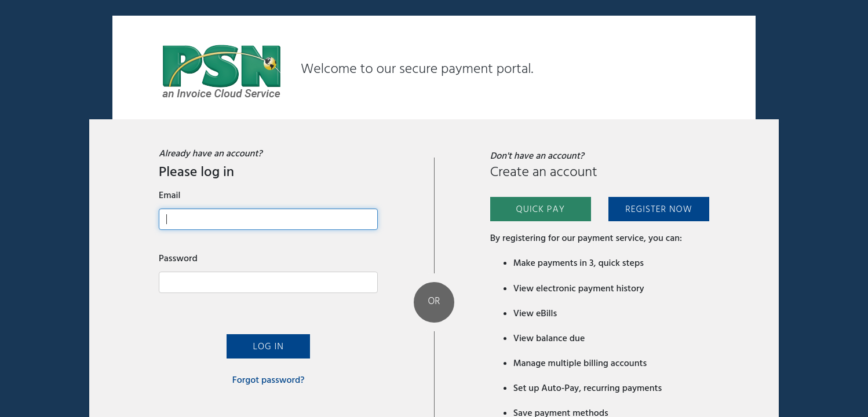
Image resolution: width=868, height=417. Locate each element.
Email (169, 195)
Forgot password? (269, 380)
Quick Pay (540, 209)
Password (178, 258)
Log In (268, 346)
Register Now (659, 209)
